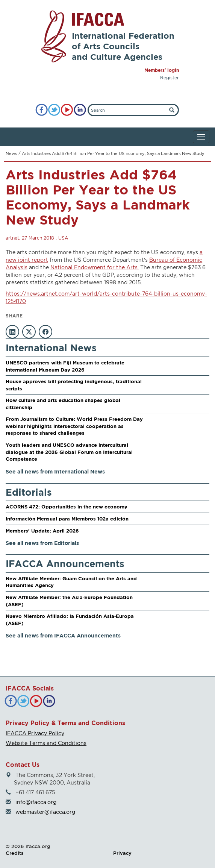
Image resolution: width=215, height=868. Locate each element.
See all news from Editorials (42, 543)
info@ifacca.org (36, 802)
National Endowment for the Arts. (95, 267)
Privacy (122, 853)
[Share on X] (29, 332)
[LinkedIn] (80, 110)
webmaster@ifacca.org (45, 812)
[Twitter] (54, 110)
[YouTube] (67, 110)
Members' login (162, 70)
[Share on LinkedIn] (12, 332)
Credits (15, 853)
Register (170, 78)
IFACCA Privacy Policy (35, 733)
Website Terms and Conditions (46, 743)
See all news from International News (55, 471)
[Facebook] (42, 110)
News (11, 153)
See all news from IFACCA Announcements (63, 635)
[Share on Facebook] (45, 332)
